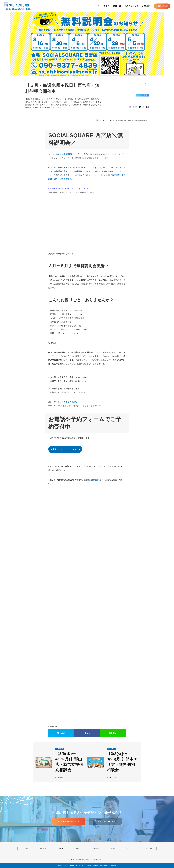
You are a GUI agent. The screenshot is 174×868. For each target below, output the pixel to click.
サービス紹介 (104, 6)
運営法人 (112, 866)
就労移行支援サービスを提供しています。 (74, 171)
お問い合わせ (162, 6)
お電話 (95, 480)
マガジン (113, 848)
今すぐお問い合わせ (69, 821)
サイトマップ (130, 848)
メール (105, 480)
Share (87, 733)
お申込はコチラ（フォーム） (64, 449)
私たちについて (132, 6)
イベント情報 (142, 95)
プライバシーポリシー (148, 848)
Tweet (61, 733)
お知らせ (146, 6)
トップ (26, 848)
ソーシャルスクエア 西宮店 (60, 154)
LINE (113, 733)
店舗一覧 (117, 6)
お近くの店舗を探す (105, 821)
